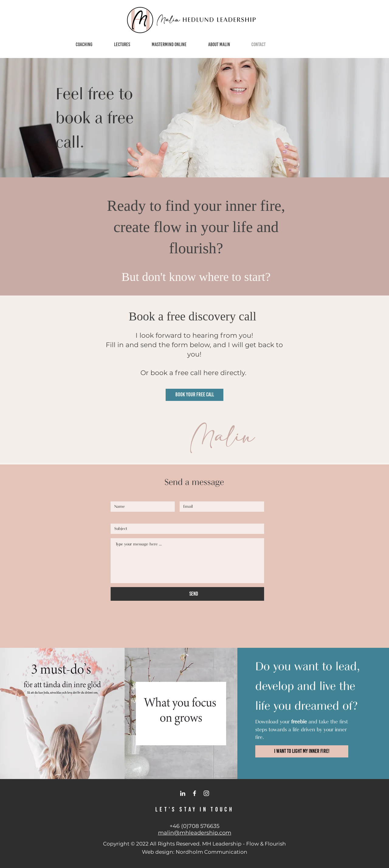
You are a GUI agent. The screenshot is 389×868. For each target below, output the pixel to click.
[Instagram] (206, 793)
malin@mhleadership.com (195, 833)
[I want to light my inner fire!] (302, 751)
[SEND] (194, 594)
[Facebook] (194, 793)
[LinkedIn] (183, 793)
